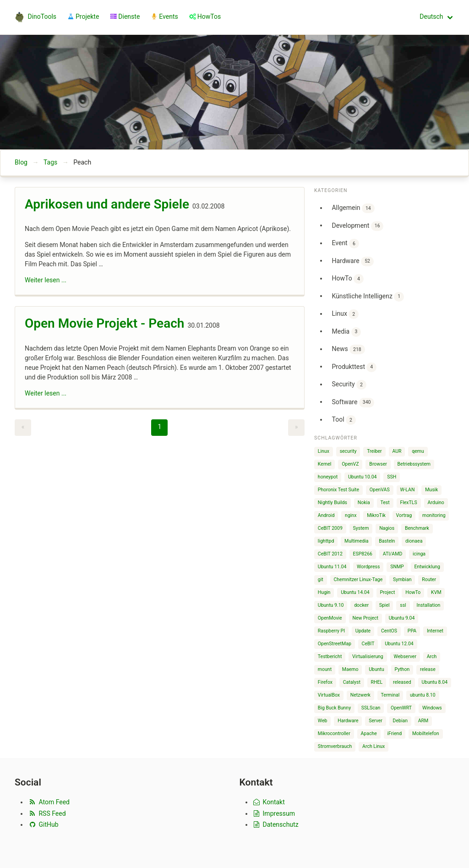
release (428, 669)
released (402, 682)
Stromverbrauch (335, 746)
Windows (432, 708)
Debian (400, 721)
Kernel (325, 464)
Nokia (364, 503)
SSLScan (371, 708)
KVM (436, 592)
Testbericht (330, 656)
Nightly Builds (333, 503)
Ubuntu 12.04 (399, 644)
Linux (345, 314)
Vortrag (404, 515)
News (348, 349)
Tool (344, 420)
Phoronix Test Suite (338, 490)
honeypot (328, 477)
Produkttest (354, 367)
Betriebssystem (414, 464)
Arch (432, 656)
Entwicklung (427, 567)
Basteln (387, 541)
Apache (369, 733)
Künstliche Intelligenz (368, 297)
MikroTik (376, 515)
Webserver (405, 656)
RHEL (377, 682)
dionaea (414, 541)
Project (387, 592)
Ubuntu (376, 669)
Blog (21, 162)
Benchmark (417, 528)
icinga (419, 554)
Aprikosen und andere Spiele (107, 204)
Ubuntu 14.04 (355, 592)
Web (323, 721)
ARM (423, 721)
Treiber (374, 451)
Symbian (402, 580)
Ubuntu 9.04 (402, 618)
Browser (378, 464)
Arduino (436, 503)
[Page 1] (159, 428)
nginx (351, 515)
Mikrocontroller (334, 733)
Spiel (384, 605)
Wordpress (368, 567)
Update (363, 631)
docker (361, 605)
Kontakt (269, 802)
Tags (50, 162)
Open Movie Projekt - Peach (104, 323)
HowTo (347, 279)
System (361, 528)
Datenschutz (275, 824)
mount (325, 669)
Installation (428, 605)
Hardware (352, 261)
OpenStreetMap (335, 644)
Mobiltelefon (426, 733)
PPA (412, 631)
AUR (397, 451)
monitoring (434, 515)
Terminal (390, 695)
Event (345, 244)
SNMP (397, 567)
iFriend (395, 733)
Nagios (387, 528)
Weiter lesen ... (46, 280)
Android (326, 515)
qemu (418, 451)
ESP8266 (363, 554)
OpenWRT (401, 708)
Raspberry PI (331, 631)
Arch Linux (374, 746)
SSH (392, 477)
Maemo (350, 669)
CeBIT (368, 644)
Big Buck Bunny (334, 708)
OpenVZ (350, 464)
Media (346, 332)
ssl (403, 605)
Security (349, 385)
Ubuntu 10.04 (363, 477)
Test (385, 503)
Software (353, 403)
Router (429, 580)
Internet (435, 631)
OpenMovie (330, 618)
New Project (365, 618)
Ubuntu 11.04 (332, 567)
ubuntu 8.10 (423, 695)
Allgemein (353, 208)
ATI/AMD (393, 554)
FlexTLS (408, 503)
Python (402, 669)
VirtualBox (329, 695)
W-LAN (407, 490)
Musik (431, 490)
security (348, 451)
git (321, 580)
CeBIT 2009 (330, 528)
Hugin (324, 592)
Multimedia (356, 541)
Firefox (325, 682)
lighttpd (326, 541)
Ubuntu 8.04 (434, 682)
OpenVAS (380, 490)
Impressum (274, 813)
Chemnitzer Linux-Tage (358, 580)
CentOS (389, 631)
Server (376, 721)
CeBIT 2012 (330, 554)
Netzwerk (360, 695)
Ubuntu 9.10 (331, 605)
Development (357, 226)
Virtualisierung (368, 656)
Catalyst (352, 682)
